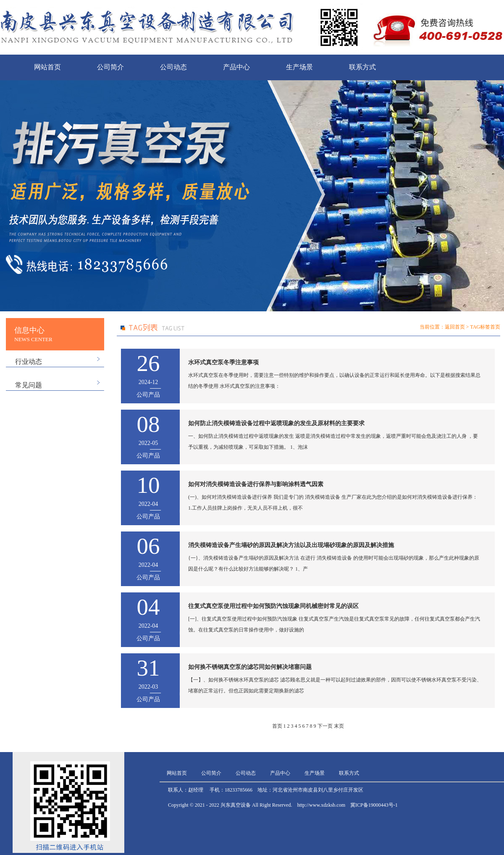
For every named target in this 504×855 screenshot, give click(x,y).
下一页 (325, 726)
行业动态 (29, 362)
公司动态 (173, 67)
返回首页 (455, 327)
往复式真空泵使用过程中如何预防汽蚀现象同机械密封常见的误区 (273, 606)
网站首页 (47, 67)
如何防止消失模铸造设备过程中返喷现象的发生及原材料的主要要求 (276, 423)
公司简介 (110, 67)
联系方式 (362, 67)
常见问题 (29, 385)
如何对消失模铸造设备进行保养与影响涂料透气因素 (256, 484)
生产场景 (299, 67)
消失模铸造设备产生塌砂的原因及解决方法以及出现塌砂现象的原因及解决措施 (291, 545)
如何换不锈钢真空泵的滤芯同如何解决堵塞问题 (250, 667)
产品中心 (236, 67)
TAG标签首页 (485, 327)
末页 (339, 726)
